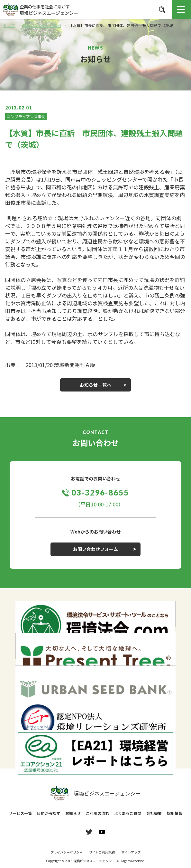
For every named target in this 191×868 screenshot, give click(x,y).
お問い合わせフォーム (95, 549)
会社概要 (154, 813)
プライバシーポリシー (67, 852)
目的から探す (49, 813)
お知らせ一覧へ (95, 385)
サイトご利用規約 (102, 852)
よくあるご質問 (128, 813)
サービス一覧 (20, 813)
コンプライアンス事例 (26, 116)
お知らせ (73, 813)
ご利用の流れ (97, 813)
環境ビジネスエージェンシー (95, 794)
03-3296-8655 (100, 492)
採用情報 (175, 813)
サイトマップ (131, 852)
